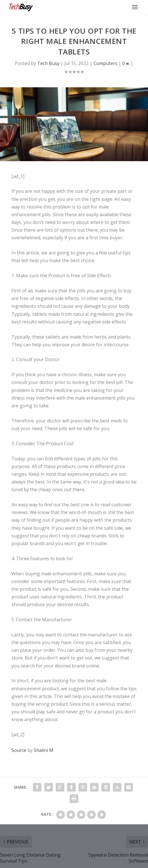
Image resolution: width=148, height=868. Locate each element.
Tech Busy (48, 63)
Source (19, 750)
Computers (105, 63)
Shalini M (44, 750)
